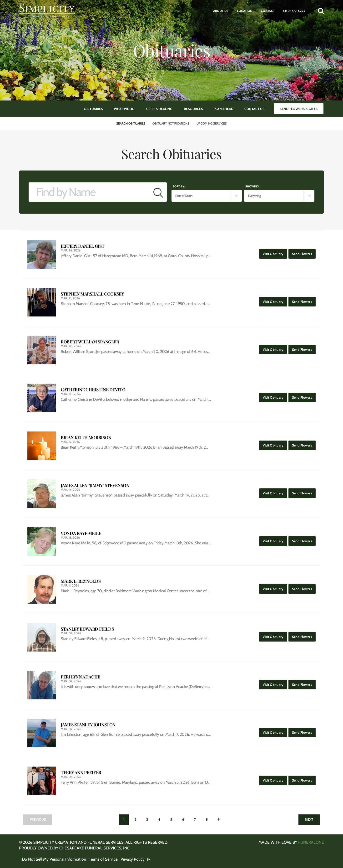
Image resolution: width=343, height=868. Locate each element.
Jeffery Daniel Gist (83, 246)
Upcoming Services (212, 123)
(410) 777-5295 (294, 11)
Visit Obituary (275, 253)
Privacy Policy (133, 859)
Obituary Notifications (171, 123)
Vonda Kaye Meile (81, 533)
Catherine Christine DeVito (93, 390)
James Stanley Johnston (88, 725)
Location (245, 11)
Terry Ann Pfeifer (81, 773)
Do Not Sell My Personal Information (54, 859)
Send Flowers (304, 253)
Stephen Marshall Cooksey (92, 294)
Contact (268, 11)
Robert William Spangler (90, 342)
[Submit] (158, 192)
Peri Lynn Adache (80, 677)
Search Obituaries (131, 123)
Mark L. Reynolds (81, 581)
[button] (321, 11)
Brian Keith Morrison (86, 438)
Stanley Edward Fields (87, 629)
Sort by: (179, 186)
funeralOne (311, 842)
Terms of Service (103, 859)
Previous (38, 819)
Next (309, 819)
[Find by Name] (89, 192)
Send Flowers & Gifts (299, 109)
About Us (221, 11)
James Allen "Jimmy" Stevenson (95, 485)
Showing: (252, 186)
